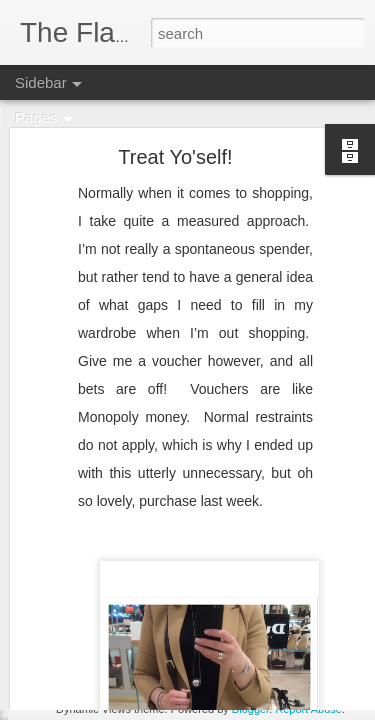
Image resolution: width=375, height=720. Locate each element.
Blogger (250, 709)
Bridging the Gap (94, 662)
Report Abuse (308, 709)
